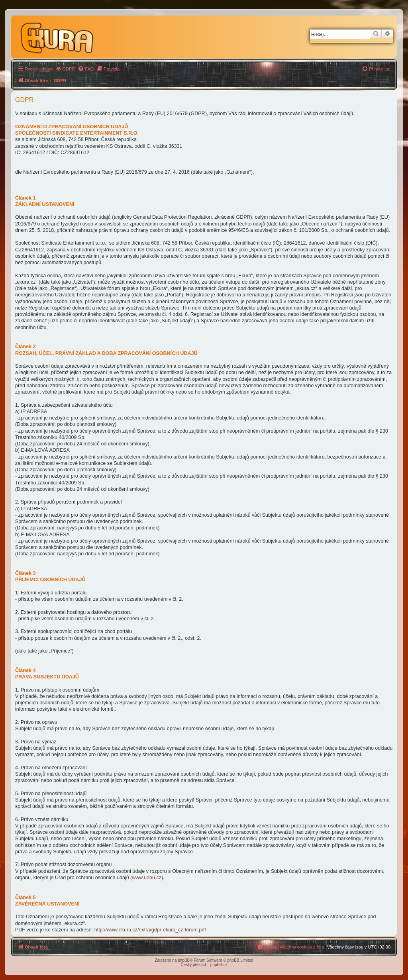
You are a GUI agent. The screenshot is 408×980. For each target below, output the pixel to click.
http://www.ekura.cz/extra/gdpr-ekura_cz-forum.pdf (150, 930)
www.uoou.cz (147, 878)
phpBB (184, 960)
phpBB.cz (219, 965)
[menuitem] (65, 69)
